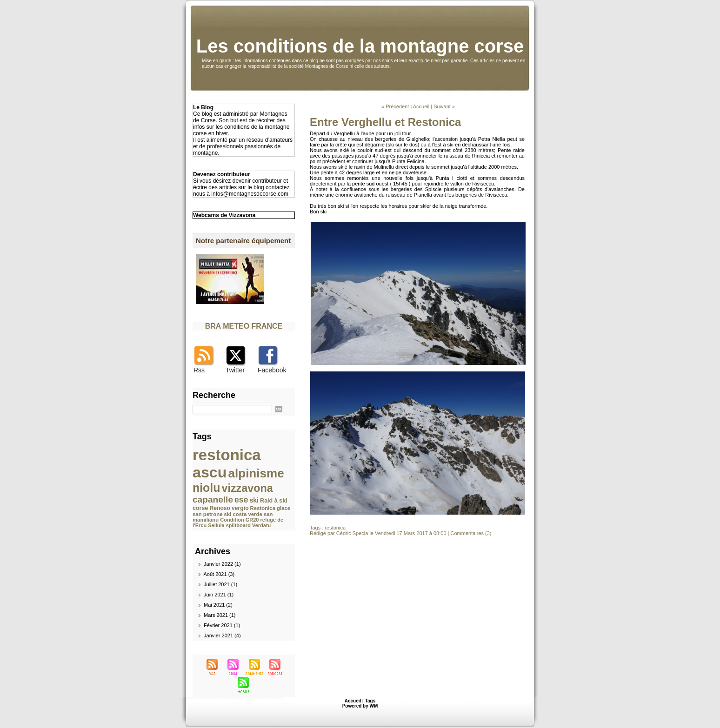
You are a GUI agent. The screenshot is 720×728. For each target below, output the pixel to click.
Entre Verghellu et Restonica (385, 122)
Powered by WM (360, 706)
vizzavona (247, 488)
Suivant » (444, 106)
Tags (370, 701)
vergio (240, 508)
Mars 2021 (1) (220, 615)
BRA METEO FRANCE (244, 326)
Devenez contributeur (222, 174)
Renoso (220, 508)
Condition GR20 (239, 520)
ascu (210, 472)
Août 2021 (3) (219, 574)
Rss (199, 370)
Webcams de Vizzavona (224, 215)
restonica (227, 455)
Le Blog (203, 107)
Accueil (421, 106)
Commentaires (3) (471, 533)
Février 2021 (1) (222, 625)
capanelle (213, 500)
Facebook (272, 370)
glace (283, 508)
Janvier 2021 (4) (222, 635)
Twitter (235, 370)
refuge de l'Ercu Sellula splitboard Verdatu (238, 523)
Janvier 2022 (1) (222, 564)
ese (241, 500)
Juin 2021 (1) (219, 595)
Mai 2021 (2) (218, 605)
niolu (206, 488)
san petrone (207, 514)
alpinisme (256, 473)
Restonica (263, 508)
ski (254, 500)
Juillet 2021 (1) (220, 584)
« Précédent (395, 106)
